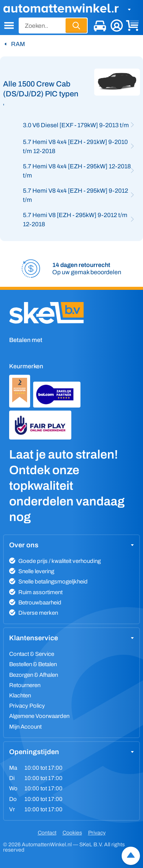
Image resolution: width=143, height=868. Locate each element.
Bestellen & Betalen (33, 664)
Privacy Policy (27, 706)
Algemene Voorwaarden (39, 716)
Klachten (20, 695)
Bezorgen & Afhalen (34, 675)
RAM (18, 44)
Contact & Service (32, 654)
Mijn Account (25, 727)
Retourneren (25, 685)
